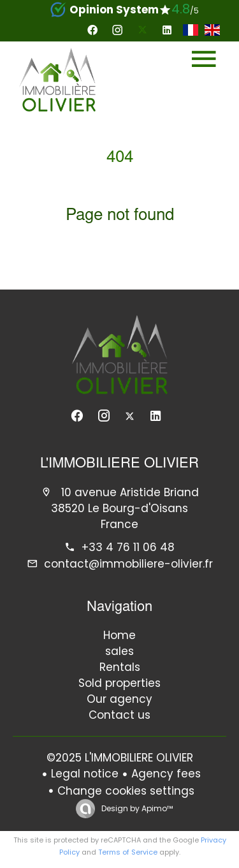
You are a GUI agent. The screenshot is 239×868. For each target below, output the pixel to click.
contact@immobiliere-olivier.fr (128, 564)
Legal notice (85, 774)
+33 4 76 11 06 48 (128, 547)
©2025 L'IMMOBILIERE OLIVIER (120, 758)
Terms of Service (128, 852)
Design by (136, 808)
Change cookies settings (126, 791)
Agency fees (166, 774)
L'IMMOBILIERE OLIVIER (119, 464)
